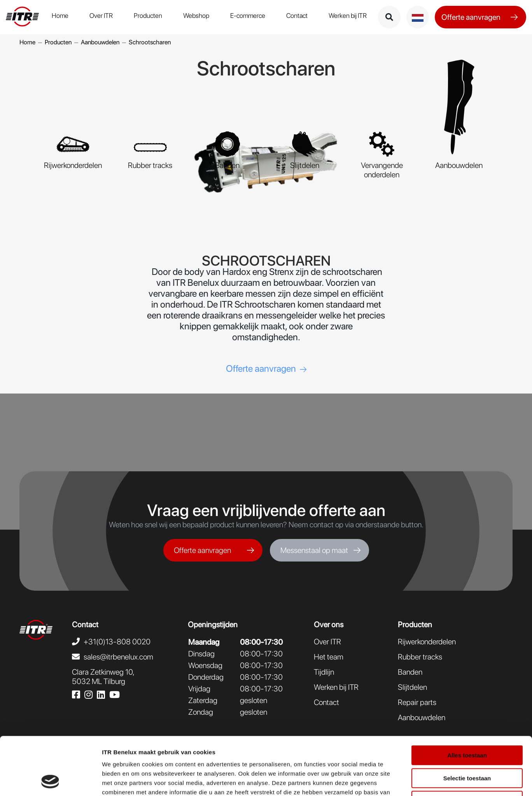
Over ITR (101, 16)
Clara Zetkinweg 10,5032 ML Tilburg (103, 677)
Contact (297, 16)
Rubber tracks (420, 657)
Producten (148, 16)
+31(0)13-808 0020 (117, 642)
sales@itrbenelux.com (118, 657)
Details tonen (420, 781)
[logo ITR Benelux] (22, 17)
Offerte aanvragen (471, 17)
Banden (410, 672)
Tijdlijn (324, 672)
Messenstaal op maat (314, 550)
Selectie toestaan (467, 724)
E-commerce (248, 16)
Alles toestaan (467, 701)
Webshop (196, 16)
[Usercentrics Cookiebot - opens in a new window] (50, 781)
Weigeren (467, 746)
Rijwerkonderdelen (427, 642)
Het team (329, 657)
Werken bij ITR (348, 16)
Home (60, 16)
